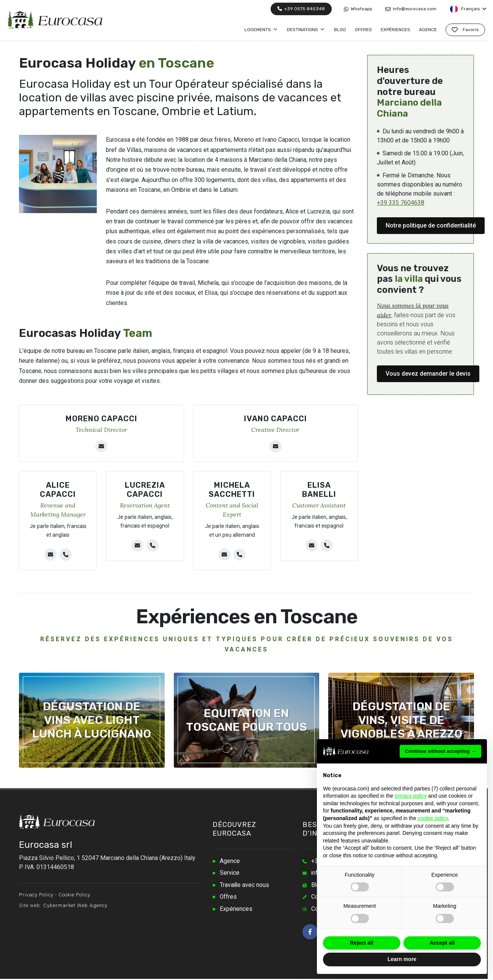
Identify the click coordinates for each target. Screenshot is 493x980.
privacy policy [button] (411, 796)
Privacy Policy (36, 895)
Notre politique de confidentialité (431, 225)
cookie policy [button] (433, 818)
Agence (230, 861)
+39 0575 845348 (301, 9)
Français (468, 9)
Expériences (236, 910)
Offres (228, 898)
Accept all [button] (442, 943)
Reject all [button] (361, 943)
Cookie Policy (74, 895)
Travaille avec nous (245, 886)
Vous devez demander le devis (428, 374)
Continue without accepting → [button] (440, 751)
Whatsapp (358, 9)
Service (230, 873)
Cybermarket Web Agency (75, 905)
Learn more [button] (402, 959)
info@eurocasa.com (411, 9)
